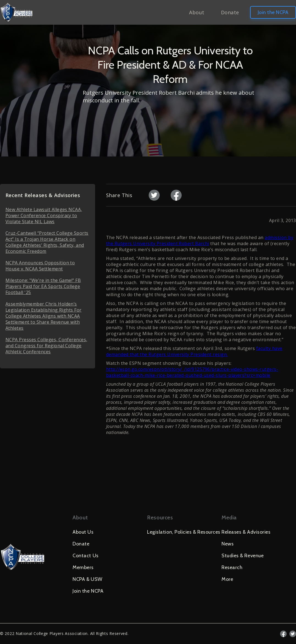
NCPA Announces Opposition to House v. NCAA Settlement (40, 266)
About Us (83, 532)
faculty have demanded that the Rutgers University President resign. (194, 351)
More (227, 579)
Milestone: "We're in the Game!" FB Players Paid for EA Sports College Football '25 (43, 286)
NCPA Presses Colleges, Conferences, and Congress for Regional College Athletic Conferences (46, 346)
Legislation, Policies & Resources (184, 532)
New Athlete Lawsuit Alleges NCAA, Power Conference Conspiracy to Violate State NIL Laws (44, 215)
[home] (16, 12)
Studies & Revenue (243, 556)
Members (83, 567)
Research (232, 567)
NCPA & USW (87, 579)
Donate (230, 12)
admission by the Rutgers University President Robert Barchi (200, 240)
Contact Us (85, 556)
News (228, 544)
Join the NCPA (273, 12)
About (197, 12)
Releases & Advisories (246, 532)
